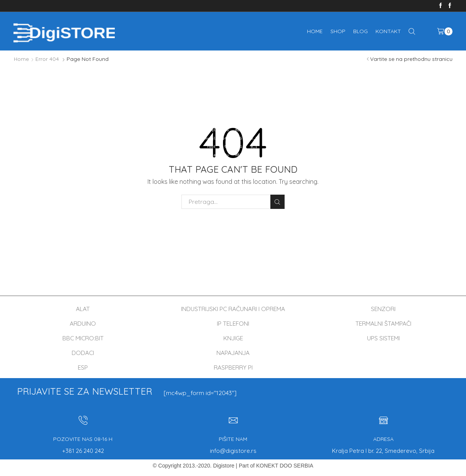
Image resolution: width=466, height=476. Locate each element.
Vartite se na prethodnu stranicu (411, 59)
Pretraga (277, 202)
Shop (338, 31)
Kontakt (388, 31)
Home (315, 31)
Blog (360, 31)
